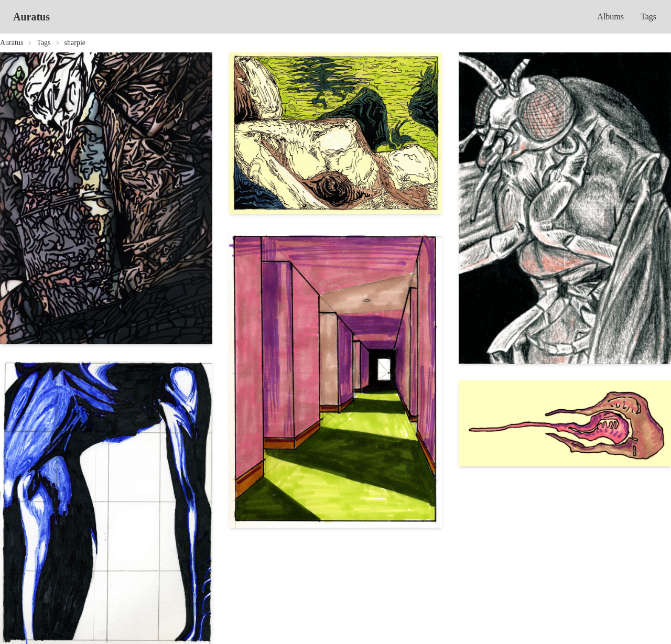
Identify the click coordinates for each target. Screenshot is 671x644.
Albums (610, 17)
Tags (648, 17)
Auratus (31, 17)
